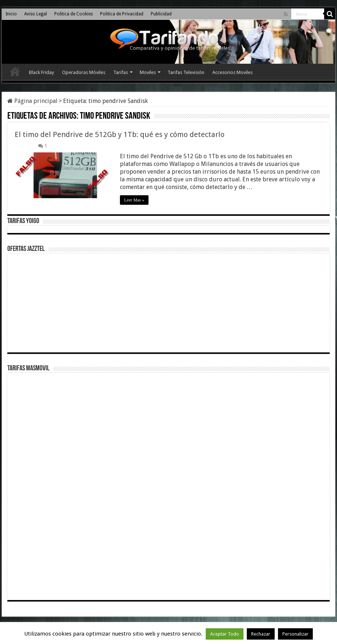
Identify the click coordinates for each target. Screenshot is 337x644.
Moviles (148, 72)
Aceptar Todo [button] (225, 634)
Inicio (11, 14)
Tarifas (121, 72)
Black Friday (41, 72)
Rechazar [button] (261, 634)
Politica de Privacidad (122, 14)
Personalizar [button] (295, 634)
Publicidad (161, 14)
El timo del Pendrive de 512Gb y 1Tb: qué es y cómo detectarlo (120, 134)
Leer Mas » (134, 200)
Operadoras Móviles (84, 72)
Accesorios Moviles (232, 72)
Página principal (32, 101)
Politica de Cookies (74, 14)
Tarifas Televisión (186, 72)
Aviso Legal (36, 14)
